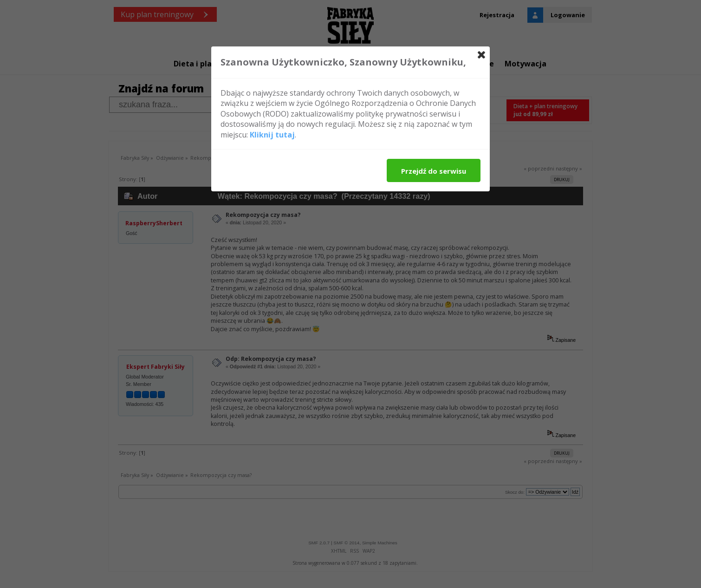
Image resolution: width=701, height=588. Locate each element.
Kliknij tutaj (272, 135)
